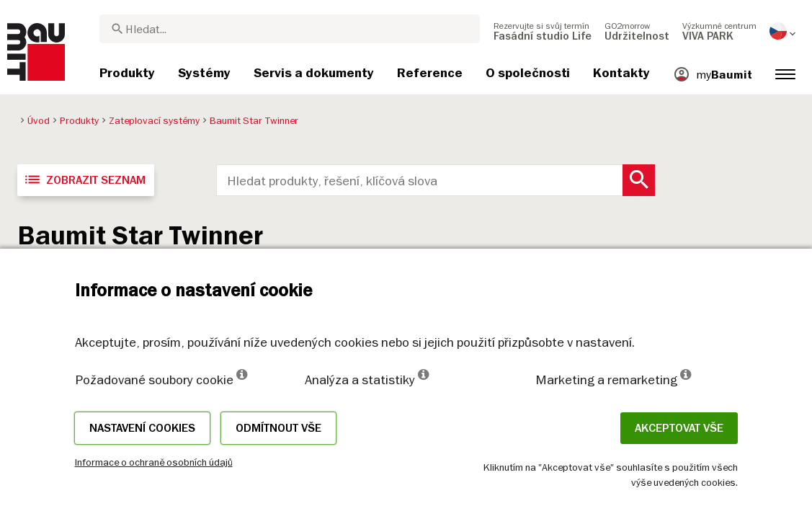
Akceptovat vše (679, 428)
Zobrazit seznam (84, 179)
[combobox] (290, 29)
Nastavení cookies (142, 428)
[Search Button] (639, 180)
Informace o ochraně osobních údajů (154, 462)
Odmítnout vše (278, 428)
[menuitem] (543, 31)
